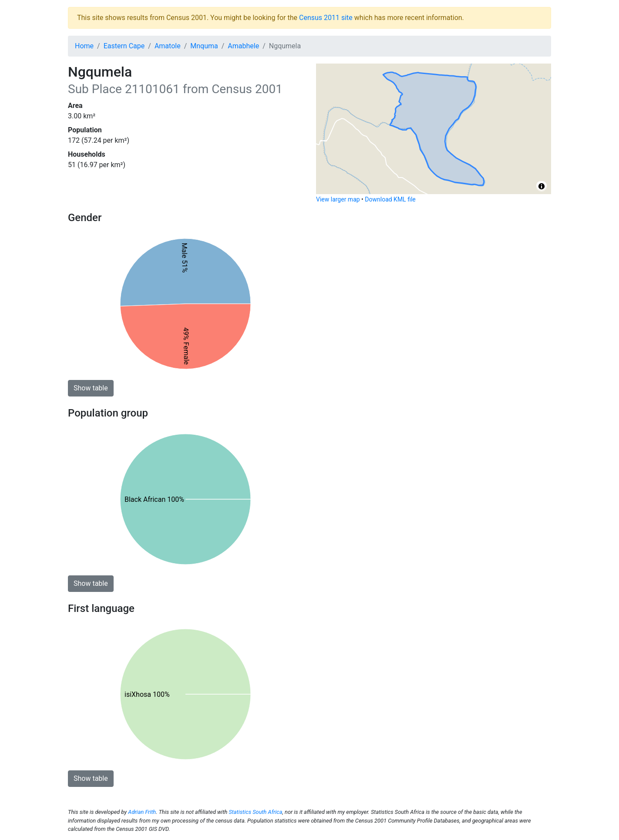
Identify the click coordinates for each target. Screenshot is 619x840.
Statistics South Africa (255, 812)
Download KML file (390, 199)
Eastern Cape (124, 46)
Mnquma (204, 46)
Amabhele (243, 46)
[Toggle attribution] (542, 186)
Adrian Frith (142, 812)
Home (84, 46)
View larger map (338, 199)
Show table (91, 388)
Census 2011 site (326, 18)
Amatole (168, 46)
